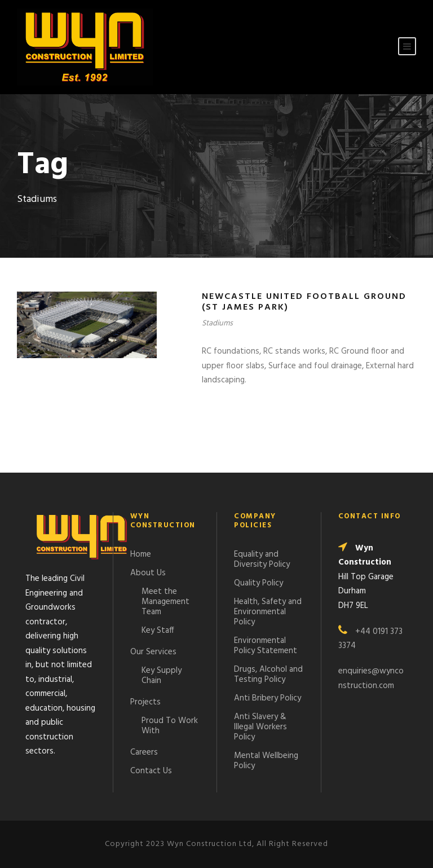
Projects (145, 702)
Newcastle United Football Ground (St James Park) (304, 302)
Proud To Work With (170, 726)
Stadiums (217, 323)
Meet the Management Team (165, 602)
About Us (148, 573)
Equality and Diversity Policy (262, 559)
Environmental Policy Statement (266, 646)
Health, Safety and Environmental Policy (268, 612)
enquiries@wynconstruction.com (371, 678)
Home (141, 554)
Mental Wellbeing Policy (266, 761)
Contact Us (151, 771)
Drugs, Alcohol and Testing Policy (268, 675)
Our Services (153, 652)
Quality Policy (259, 583)
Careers (144, 752)
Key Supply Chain (162, 676)
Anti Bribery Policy (268, 698)
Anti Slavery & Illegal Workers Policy (260, 727)
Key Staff (158, 631)
